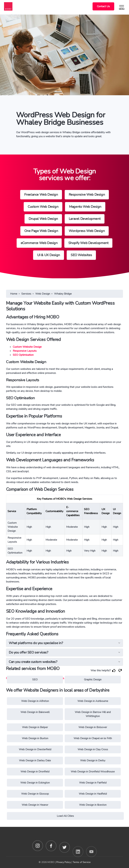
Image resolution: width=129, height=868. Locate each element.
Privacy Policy (63, 862)
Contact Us (103, 6)
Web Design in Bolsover (93, 727)
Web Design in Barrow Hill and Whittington (93, 714)
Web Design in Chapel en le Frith (93, 738)
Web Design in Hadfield (93, 794)
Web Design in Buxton (35, 738)
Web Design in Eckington (35, 783)
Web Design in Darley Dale (35, 761)
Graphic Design (93, 680)
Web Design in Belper (35, 727)
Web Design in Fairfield (93, 783)
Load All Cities (65, 816)
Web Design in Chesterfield (35, 749)
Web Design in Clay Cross (93, 749)
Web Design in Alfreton (35, 701)
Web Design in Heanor (35, 805)
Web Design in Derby (93, 761)
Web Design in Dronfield (35, 772)
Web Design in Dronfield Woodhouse (93, 772)
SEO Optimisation (23, 355)
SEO (35, 680)
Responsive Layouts (25, 351)
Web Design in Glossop (35, 794)
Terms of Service (82, 862)
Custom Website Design (27, 347)
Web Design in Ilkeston (93, 805)
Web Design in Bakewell (35, 712)
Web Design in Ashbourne (93, 701)
